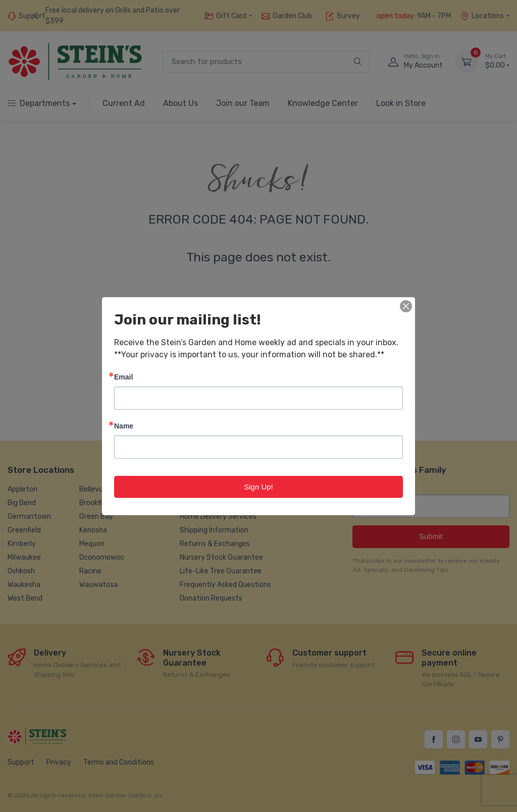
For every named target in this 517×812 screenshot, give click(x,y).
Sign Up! (258, 486)
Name (124, 425)
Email (123, 376)
